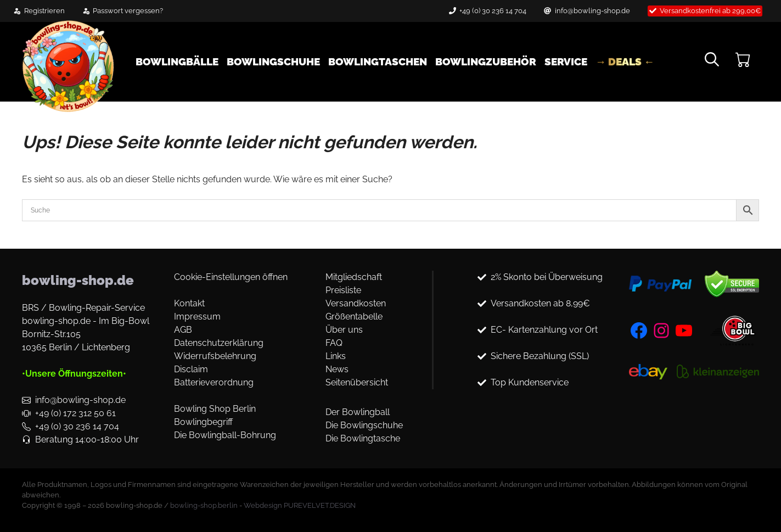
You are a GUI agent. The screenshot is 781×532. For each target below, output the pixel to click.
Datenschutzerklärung (219, 343)
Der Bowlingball (358, 412)
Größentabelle (354, 317)
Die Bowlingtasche (363, 438)
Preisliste (343, 290)
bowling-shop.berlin (204, 505)
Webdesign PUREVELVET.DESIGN (300, 505)
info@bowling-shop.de (592, 11)
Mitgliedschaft (354, 277)
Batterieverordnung (214, 382)
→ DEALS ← (625, 61)
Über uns (344, 330)
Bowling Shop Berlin (215, 409)
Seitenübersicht (357, 382)
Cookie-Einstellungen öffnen (231, 277)
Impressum (197, 317)
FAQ (334, 343)
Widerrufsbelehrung (215, 356)
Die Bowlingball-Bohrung (225, 435)
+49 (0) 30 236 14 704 (493, 11)
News (337, 369)
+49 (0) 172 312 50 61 (75, 413)
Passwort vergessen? (128, 11)
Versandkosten (356, 303)
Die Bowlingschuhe (364, 425)
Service (566, 61)
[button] (712, 61)
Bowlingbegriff (203, 422)
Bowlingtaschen (378, 61)
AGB (183, 330)
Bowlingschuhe (273, 61)
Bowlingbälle (177, 61)
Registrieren (44, 11)
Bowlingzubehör (486, 61)
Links (336, 356)
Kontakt (189, 303)
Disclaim (191, 369)
